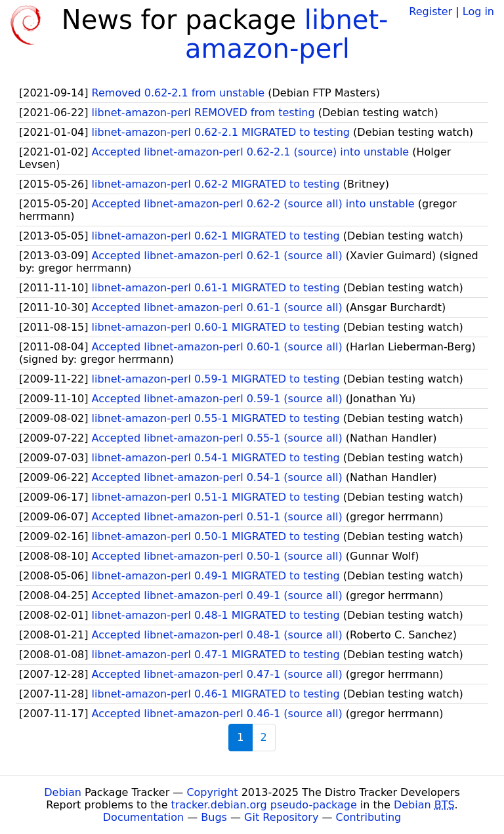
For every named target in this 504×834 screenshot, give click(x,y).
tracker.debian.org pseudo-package (264, 805)
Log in (478, 11)
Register (430, 11)
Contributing (369, 817)
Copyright (212, 792)
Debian (63, 792)
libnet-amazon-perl (286, 34)
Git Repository (281, 817)
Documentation (143, 817)
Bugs (214, 817)
